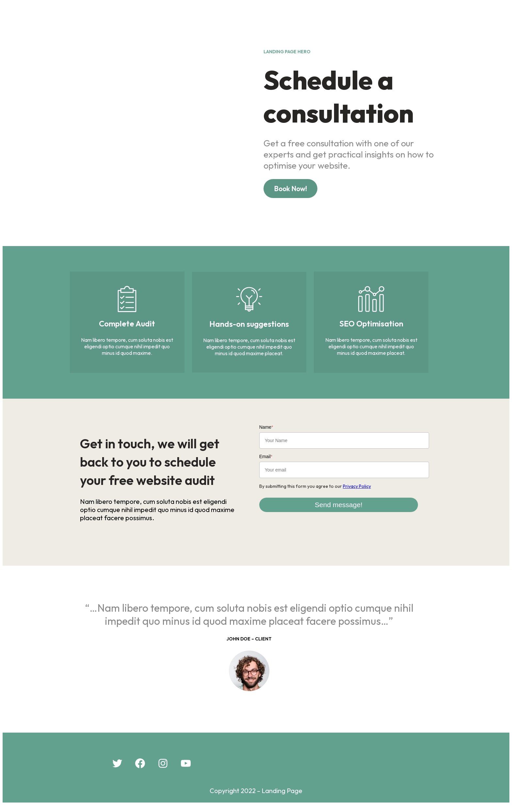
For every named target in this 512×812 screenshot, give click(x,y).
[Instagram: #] (163, 770)
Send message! (349, 508)
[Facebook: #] (140, 770)
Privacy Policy (364, 489)
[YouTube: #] (186, 770)
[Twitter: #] (117, 770)
